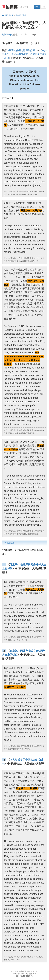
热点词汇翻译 (21, 15)
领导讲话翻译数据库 (25, 637)
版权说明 (25, 974)
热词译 (12, 191)
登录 (37, 7)
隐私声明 (33, 974)
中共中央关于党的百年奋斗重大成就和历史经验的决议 (24, 54)
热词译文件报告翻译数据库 (21, 50)
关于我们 (16, 974)
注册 (43, 7)
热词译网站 (8, 35)
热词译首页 (8, 15)
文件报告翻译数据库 (25, 191)
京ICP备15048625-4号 (24, 976)
